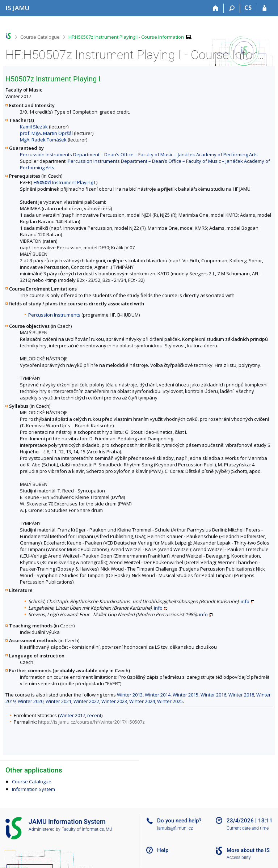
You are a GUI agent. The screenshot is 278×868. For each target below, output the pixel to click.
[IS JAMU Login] (264, 8)
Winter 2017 (72, 715)
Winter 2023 (114, 701)
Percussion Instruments (54, 315)
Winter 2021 (58, 701)
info (245, 601)
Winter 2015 (186, 695)
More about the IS (248, 850)
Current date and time (248, 828)
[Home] (216, 8)
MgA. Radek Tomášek (43, 140)
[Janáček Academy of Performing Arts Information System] (18, 8)
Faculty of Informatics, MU (87, 829)
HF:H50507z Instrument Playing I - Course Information (126, 37)
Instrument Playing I (64, 182)
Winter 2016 (213, 695)
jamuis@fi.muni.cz (175, 828)
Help (163, 850)
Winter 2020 (31, 701)
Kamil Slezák (34, 127)
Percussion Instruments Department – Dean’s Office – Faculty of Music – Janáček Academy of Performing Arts (139, 154)
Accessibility (239, 858)
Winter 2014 (158, 695)
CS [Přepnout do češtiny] (248, 8)
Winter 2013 (130, 695)
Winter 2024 (142, 701)
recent (94, 715)
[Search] (232, 8)
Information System (33, 789)
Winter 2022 (86, 701)
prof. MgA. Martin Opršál (46, 133)
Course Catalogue (40, 37)
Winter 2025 (170, 701)
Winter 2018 (241, 695)
